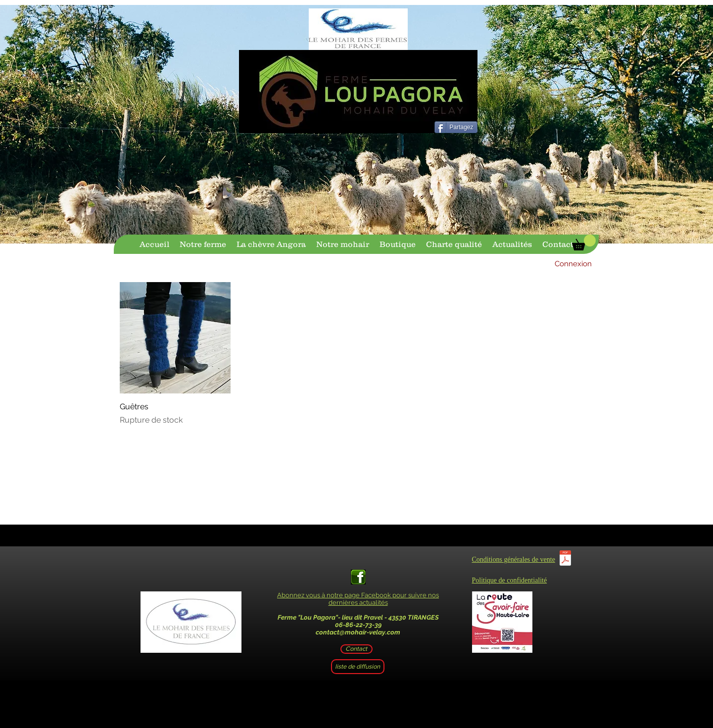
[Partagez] (456, 127)
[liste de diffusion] (358, 667)
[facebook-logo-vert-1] (358, 577)
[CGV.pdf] (565, 559)
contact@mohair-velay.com (358, 632)
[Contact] (356, 649)
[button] (584, 243)
